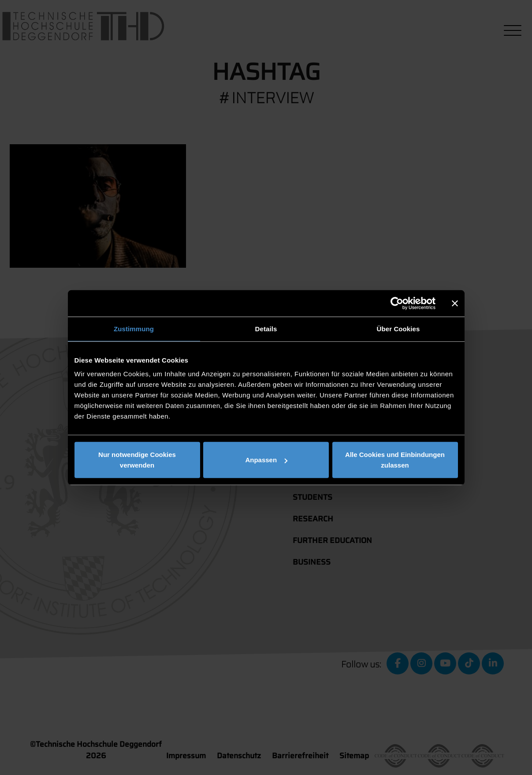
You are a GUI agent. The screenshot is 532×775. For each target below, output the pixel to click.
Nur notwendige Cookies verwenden (137, 460)
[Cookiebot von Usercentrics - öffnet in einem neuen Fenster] (397, 303)
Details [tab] (266, 328)
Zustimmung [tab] (134, 328)
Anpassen (266, 460)
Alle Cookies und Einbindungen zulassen (395, 460)
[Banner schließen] (455, 303)
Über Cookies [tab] (398, 328)
